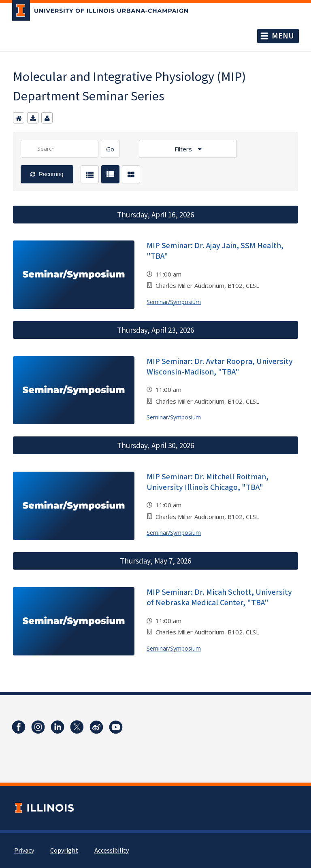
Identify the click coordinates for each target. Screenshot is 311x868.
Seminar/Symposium (174, 302)
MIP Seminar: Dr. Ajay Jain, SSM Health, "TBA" (215, 251)
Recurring (50, 174)
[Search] (110, 149)
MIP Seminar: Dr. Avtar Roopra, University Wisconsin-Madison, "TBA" (220, 367)
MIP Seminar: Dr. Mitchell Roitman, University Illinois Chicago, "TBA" (208, 482)
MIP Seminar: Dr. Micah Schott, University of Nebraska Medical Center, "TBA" (219, 598)
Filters (184, 149)
